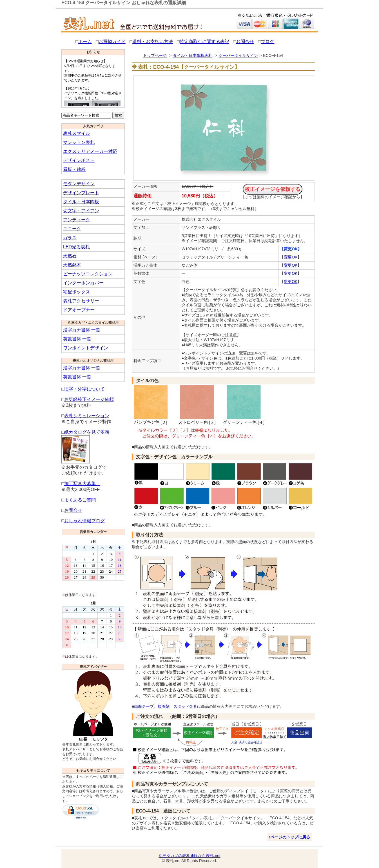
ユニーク (72, 229)
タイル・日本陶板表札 (193, 55)
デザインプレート (81, 193)
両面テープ (144, 706)
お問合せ (245, 42)
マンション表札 (79, 142)
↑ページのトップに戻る (289, 837)
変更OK (291, 257)
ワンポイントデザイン (86, 348)
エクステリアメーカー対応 (90, 151)
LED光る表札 (76, 247)
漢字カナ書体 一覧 (82, 330)
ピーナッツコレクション (88, 274)
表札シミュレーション (87, 416)
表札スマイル (77, 133)
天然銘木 (72, 265)
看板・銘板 (74, 169)
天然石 (70, 256)
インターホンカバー (83, 283)
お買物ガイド (112, 42)
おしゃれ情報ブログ (84, 521)
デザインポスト (79, 160)
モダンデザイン (79, 184)
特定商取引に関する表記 (204, 42)
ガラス (70, 238)
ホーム (85, 42)
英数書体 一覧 (77, 339)
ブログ (267, 42)
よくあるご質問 (80, 500)
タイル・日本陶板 (81, 202)
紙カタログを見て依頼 (87, 432)
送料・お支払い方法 (153, 42)
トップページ (155, 55)
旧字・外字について (84, 389)
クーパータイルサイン (238, 55)
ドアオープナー (79, 310)
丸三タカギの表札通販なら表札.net (189, 856)
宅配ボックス (77, 292)
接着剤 (164, 706)
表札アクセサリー (81, 301)
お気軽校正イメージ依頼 (89, 399)
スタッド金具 (185, 706)
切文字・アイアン (81, 211)
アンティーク (77, 220)
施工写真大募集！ (82, 484)
